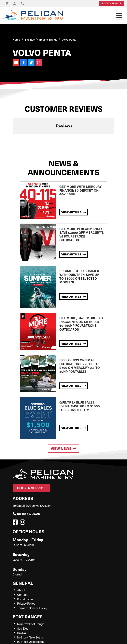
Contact (22, 595)
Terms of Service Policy (32, 608)
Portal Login (25, 599)
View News (64, 448)
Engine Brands (48, 39)
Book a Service (31, 488)
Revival (22, 633)
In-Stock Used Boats (30, 642)
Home (16, 39)
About (21, 590)
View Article (74, 212)
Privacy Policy (26, 603)
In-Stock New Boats (30, 637)
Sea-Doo (23, 628)
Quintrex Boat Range (31, 624)
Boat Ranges (28, 617)
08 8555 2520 (26, 514)
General (23, 583)
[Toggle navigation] (119, 15)
